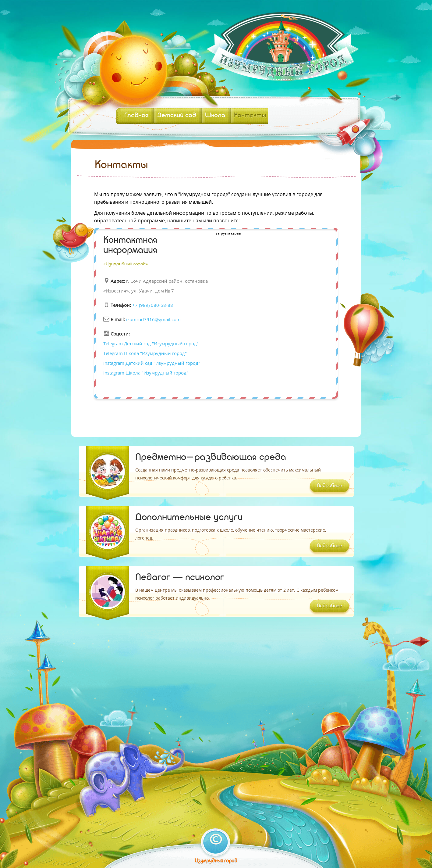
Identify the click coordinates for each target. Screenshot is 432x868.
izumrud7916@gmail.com (153, 319)
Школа (215, 116)
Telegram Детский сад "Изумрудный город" (151, 343)
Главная (136, 116)
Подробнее (329, 486)
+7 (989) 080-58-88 (153, 305)
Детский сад (177, 116)
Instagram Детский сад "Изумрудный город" (152, 363)
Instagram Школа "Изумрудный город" (146, 373)
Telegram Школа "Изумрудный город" (145, 353)
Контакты (250, 116)
